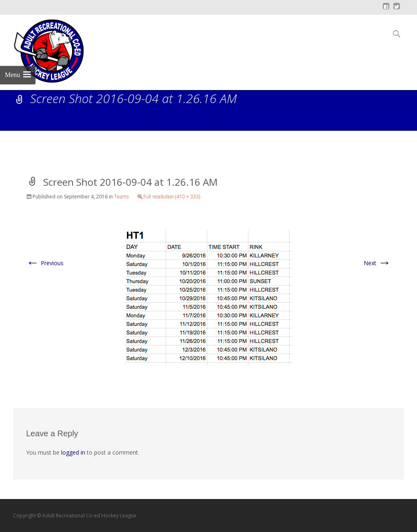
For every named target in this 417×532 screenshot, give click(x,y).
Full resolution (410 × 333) (172, 197)
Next (377, 263)
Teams (121, 197)
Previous (45, 263)
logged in (73, 452)
